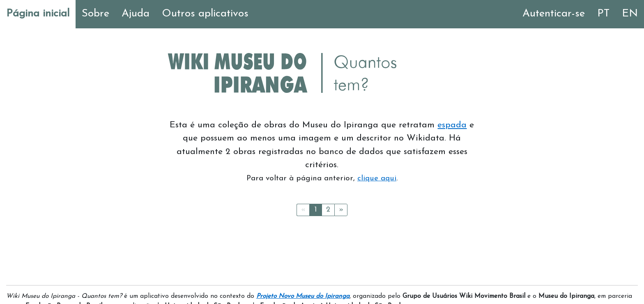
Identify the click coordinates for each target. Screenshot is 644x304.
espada (452, 125)
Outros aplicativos (205, 14)
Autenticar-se (554, 14)
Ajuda (136, 14)
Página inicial (38, 14)
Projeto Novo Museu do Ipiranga (303, 296)
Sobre (95, 14)
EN (630, 14)
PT (603, 14)
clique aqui (377, 178)
